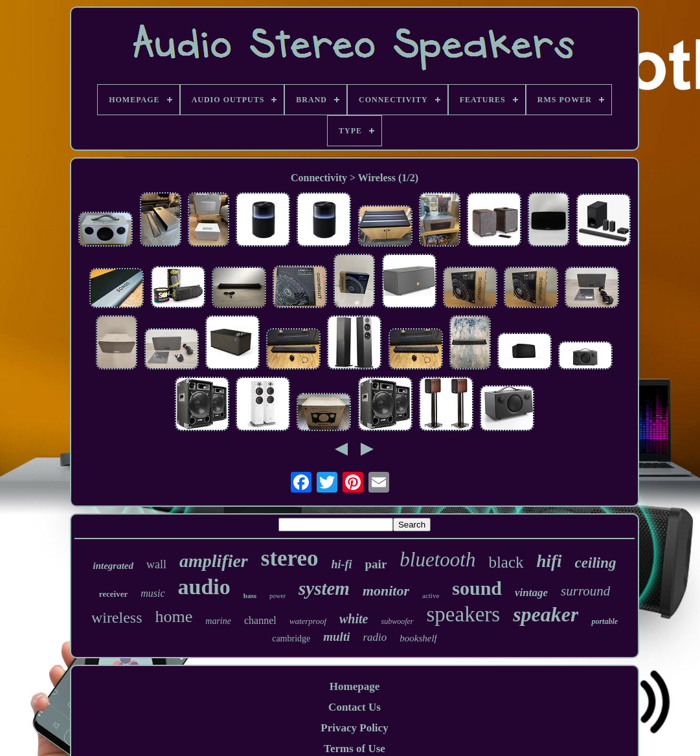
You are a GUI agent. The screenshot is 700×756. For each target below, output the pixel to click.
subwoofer (397, 621)
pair (376, 564)
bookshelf (418, 638)
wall (156, 564)
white (354, 619)
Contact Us (355, 707)
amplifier (214, 561)
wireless (117, 617)
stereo (290, 558)
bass (250, 595)
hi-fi (342, 564)
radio (375, 637)
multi (336, 637)
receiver (114, 594)
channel (260, 620)
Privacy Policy (354, 728)
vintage (531, 593)
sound (477, 588)
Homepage (355, 686)
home (174, 617)
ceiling (596, 563)
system (324, 588)
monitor (386, 591)
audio (204, 587)
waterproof (308, 621)
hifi (549, 561)
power (277, 596)
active (431, 595)
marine (218, 621)
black (506, 562)
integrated (114, 566)
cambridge (291, 639)
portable (604, 621)
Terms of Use (355, 749)
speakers (464, 614)
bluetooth (437, 560)
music (152, 593)
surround (585, 591)
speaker (546, 614)
